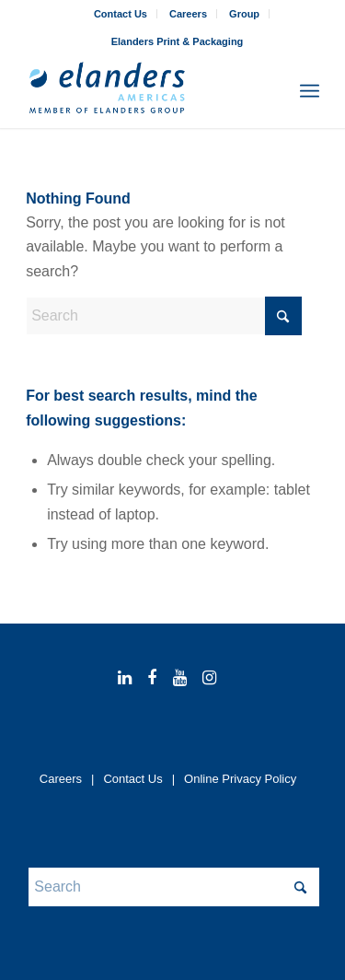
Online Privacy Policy (240, 779)
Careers (188, 14)
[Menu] (310, 91)
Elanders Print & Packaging (178, 41)
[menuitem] (121, 14)
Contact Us (121, 14)
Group (244, 14)
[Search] (269, 91)
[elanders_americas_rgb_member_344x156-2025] (143, 91)
